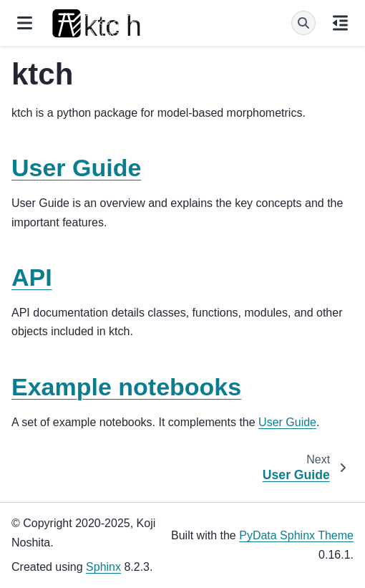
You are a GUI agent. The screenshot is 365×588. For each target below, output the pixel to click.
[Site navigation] (25, 23)
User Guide (76, 168)
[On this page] (340, 23)
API (32, 277)
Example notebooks (126, 387)
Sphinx (103, 567)
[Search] (303, 23)
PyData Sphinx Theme (296, 535)
